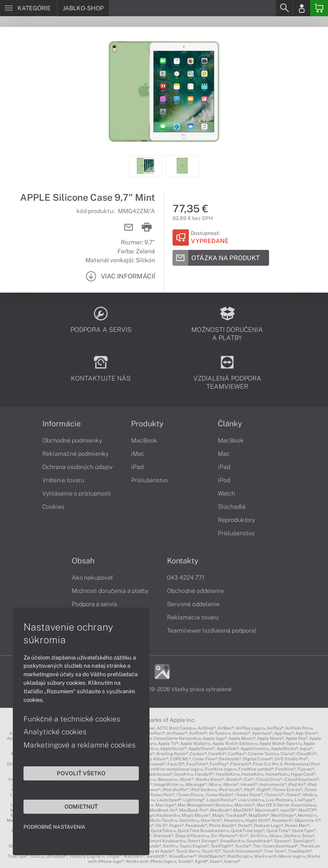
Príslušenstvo (149, 480)
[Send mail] (129, 227)
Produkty (147, 424)
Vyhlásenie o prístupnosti (77, 493)
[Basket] (319, 8)
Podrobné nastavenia (54, 827)
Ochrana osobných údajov (78, 467)
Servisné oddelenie (193, 604)
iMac (138, 454)
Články (230, 424)
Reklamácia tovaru (193, 617)
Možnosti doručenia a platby (110, 591)
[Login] (302, 8)
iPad (137, 467)
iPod (224, 480)
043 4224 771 (186, 578)
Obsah (83, 561)
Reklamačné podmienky (75, 454)
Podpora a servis (94, 604)
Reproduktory (236, 520)
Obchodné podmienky (72, 440)
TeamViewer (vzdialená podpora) (212, 630)
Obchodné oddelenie (195, 591)
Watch (226, 493)
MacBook (144, 440)
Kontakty (183, 561)
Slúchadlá (232, 507)
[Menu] (28, 8)
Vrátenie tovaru (63, 480)
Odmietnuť (81, 806)
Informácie (61, 424)
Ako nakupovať (92, 578)
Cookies (53, 507)
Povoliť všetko (81, 773)
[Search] (284, 8)
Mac (224, 454)
